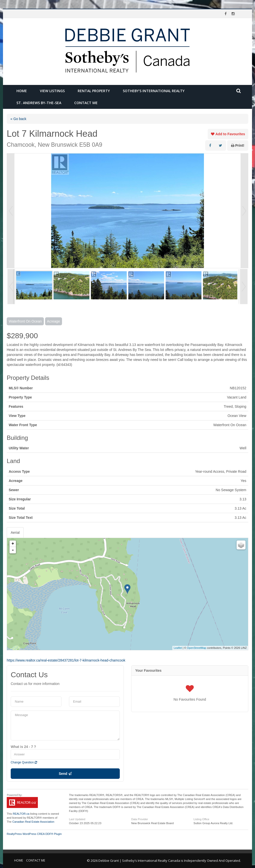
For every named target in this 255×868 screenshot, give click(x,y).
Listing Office (201, 819)
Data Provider (140, 819)
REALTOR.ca (21, 814)
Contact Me (86, 103)
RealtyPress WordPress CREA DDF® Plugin (34, 834)
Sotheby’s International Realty (154, 91)
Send (65, 774)
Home (22, 91)
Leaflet (178, 648)
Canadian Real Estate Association (33, 822)
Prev (11, 211)
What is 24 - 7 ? (23, 747)
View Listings (52, 91)
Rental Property (94, 91)
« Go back (18, 119)
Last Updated (77, 819)
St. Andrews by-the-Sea (39, 103)
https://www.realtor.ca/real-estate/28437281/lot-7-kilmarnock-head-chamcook (66, 660)
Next (244, 211)
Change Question (24, 762)
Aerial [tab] (15, 533)
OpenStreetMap (197, 648)
